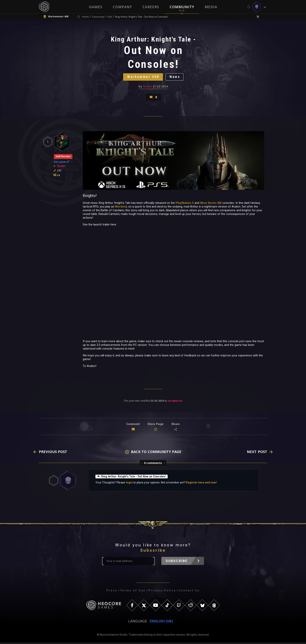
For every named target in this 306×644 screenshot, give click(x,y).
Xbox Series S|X (211, 204)
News (175, 77)
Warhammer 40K (143, 77)
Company (122, 7)
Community (182, 7)
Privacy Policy (162, 592)
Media (211, 7)
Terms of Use (133, 592)
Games (96, 7)
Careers (151, 7)
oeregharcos (175, 402)
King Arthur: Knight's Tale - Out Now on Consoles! (132, 478)
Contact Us (189, 592)
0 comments (153, 464)
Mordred (121, 208)
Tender (148, 87)
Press (112, 592)
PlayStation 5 (185, 204)
